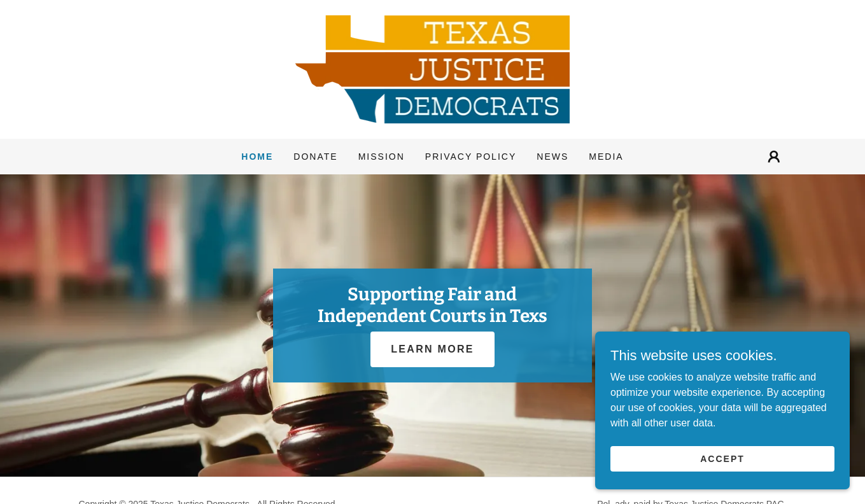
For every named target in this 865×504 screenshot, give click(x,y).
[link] (433, 68)
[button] (774, 157)
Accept (722, 484)
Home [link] (257, 157)
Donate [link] (315, 157)
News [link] (552, 157)
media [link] (606, 157)
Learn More (432, 349)
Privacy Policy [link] (471, 157)
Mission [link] (382, 157)
